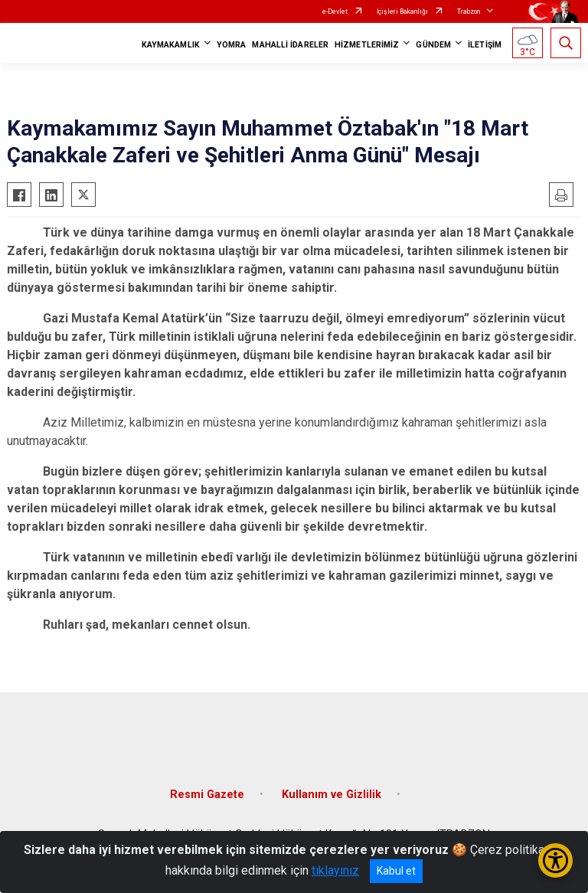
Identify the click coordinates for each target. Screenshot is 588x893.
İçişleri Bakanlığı (402, 11)
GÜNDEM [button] (433, 45)
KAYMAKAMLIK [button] (171, 45)
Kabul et (396, 871)
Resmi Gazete (207, 795)
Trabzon (469, 11)
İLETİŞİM (485, 45)
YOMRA (232, 45)
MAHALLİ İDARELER (290, 45)
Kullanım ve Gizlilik (332, 795)
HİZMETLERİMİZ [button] (367, 45)
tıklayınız (335, 870)
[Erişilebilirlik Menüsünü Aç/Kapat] (555, 860)
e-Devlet (335, 11)
